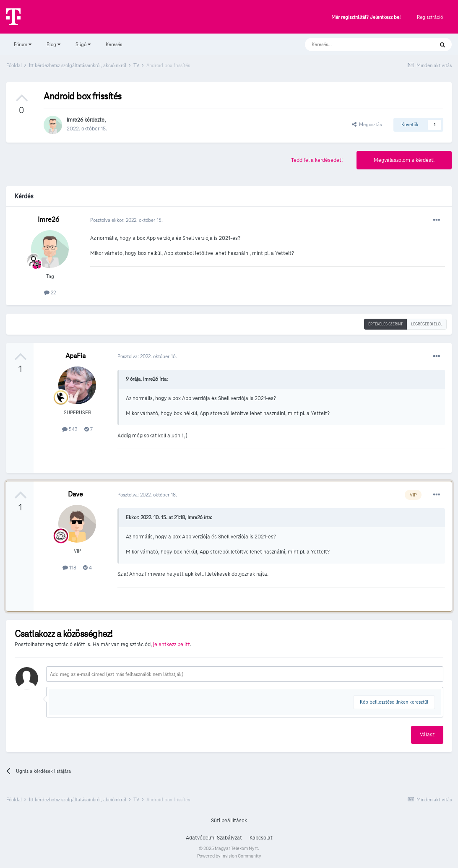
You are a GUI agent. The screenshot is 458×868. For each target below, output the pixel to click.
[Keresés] (361, 44)
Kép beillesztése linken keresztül (394, 702)
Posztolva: (147, 356)
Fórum (23, 44)
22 (50, 292)
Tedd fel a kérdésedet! (317, 160)
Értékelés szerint (385, 324)
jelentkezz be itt (172, 645)
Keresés (114, 44)
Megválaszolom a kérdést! (404, 160)
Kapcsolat (261, 838)
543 (70, 429)
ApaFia (75, 356)
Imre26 (75, 120)
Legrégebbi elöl (427, 324)
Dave (75, 494)
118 (69, 568)
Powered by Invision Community (229, 856)
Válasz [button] (427, 735)
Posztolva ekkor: (126, 220)
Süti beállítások (229, 821)
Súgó (83, 44)
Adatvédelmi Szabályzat (214, 838)
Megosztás (367, 124)
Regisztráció (430, 17)
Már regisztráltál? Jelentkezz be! (366, 17)
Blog (53, 44)
